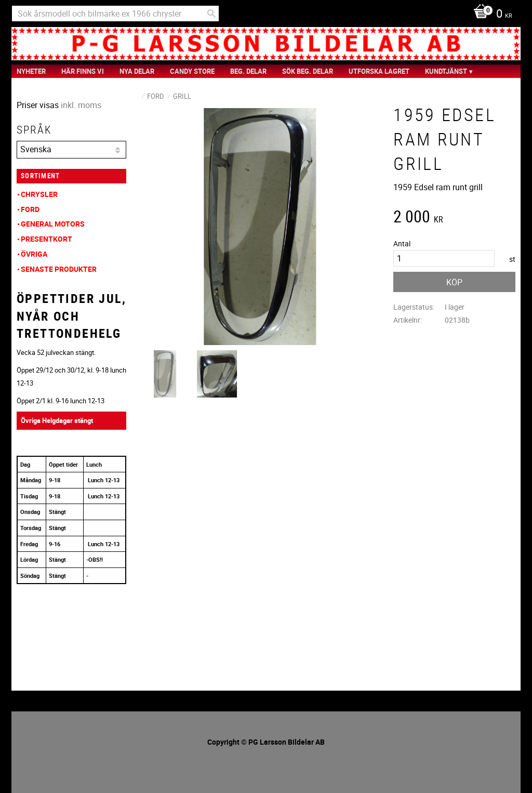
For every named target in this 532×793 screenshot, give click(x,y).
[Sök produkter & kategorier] (115, 14)
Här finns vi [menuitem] (83, 71)
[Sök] (211, 14)
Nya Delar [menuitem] (137, 71)
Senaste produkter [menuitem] (59, 269)
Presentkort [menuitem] (46, 239)
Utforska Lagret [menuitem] (379, 71)
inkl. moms (81, 105)
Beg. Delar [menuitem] (248, 71)
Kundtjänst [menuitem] (446, 71)
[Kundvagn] (490, 15)
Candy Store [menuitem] (192, 71)
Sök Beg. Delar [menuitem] (308, 71)
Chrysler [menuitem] (39, 194)
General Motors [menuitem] (53, 224)
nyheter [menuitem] (31, 71)
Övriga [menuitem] (34, 254)
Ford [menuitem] (30, 209)
